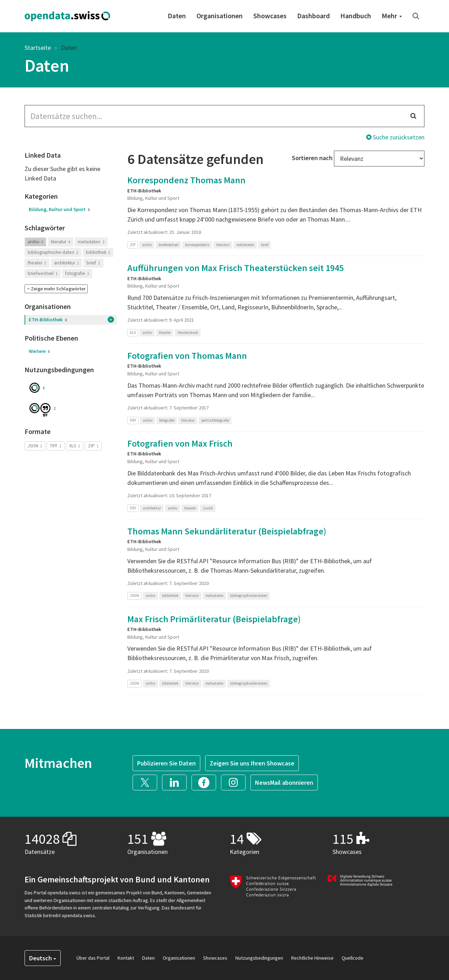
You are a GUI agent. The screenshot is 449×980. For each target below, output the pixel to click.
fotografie (77, 273)
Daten (177, 16)
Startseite (38, 48)
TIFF (56, 446)
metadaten (91, 242)
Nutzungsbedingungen (259, 958)
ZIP (93, 446)
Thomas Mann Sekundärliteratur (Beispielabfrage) (227, 531)
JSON (35, 446)
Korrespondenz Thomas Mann (186, 180)
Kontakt (126, 958)
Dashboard (313, 16)
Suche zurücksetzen (395, 137)
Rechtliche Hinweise (312, 958)
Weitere (39, 351)
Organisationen (220, 16)
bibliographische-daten (53, 252)
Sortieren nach (312, 158)
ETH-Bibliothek (48, 320)
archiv (35, 242)
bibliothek (98, 252)
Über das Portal (93, 958)
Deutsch (43, 958)
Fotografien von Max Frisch (180, 443)
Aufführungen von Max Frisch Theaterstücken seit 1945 (236, 268)
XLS (75, 446)
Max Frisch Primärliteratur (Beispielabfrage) (214, 619)
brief (93, 263)
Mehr (392, 16)
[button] (56, 289)
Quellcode (353, 958)
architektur (66, 263)
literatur (61, 242)
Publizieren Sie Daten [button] (166, 763)
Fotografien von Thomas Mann (187, 356)
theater (37, 263)
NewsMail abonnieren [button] (284, 782)
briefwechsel (43, 273)
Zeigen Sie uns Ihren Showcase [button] (252, 763)
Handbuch (356, 16)
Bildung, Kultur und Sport (59, 209)
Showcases (270, 16)
